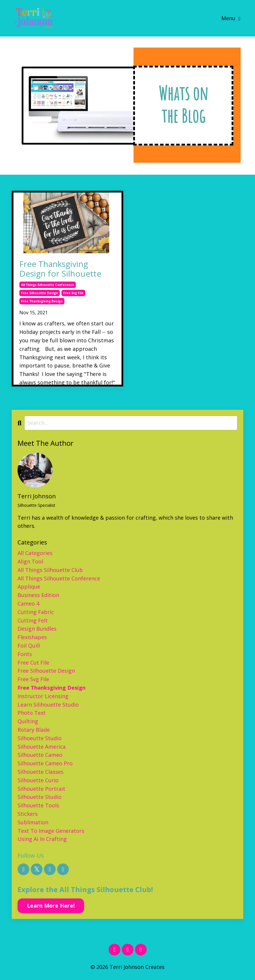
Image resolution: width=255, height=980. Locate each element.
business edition (38, 595)
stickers (28, 814)
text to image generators (51, 831)
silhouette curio (38, 780)
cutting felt (33, 620)
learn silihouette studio (48, 705)
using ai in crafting (42, 839)
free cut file (33, 662)
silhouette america (42, 747)
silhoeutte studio (40, 738)
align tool (30, 561)
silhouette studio (40, 797)
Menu (231, 18)
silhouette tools (38, 805)
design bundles (37, 629)
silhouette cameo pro (45, 763)
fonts (25, 654)
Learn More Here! (51, 906)
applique (29, 587)
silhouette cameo (40, 755)
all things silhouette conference (48, 285)
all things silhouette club (50, 570)
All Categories (35, 553)
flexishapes (32, 637)
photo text (32, 713)
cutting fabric (36, 612)
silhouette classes (41, 772)
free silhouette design (40, 293)
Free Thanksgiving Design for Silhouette (60, 269)
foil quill (29, 646)
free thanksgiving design (42, 301)
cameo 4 (28, 603)
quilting (28, 721)
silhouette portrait (41, 789)
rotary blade (34, 730)
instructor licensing (43, 696)
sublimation (33, 822)
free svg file (73, 293)
